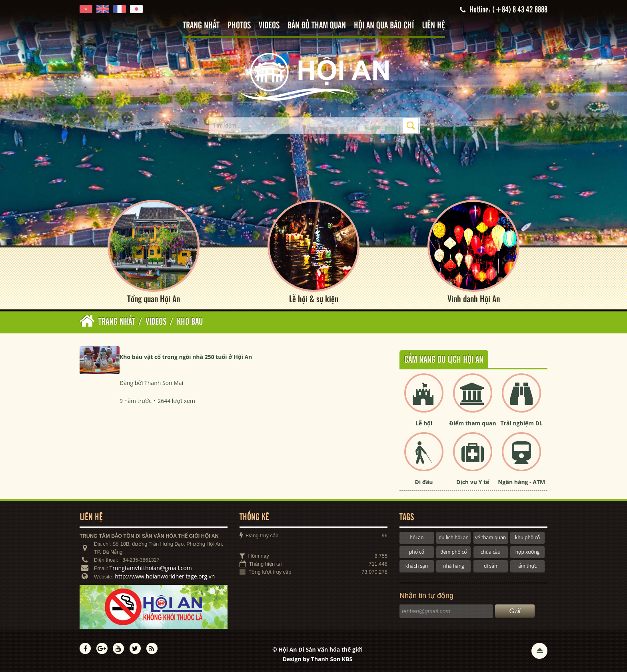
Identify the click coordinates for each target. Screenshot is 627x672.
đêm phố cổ (453, 552)
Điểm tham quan (473, 423)
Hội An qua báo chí (384, 26)
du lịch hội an (454, 537)
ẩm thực (527, 566)
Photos (239, 26)
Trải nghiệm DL (522, 423)
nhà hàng (453, 566)
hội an (417, 537)
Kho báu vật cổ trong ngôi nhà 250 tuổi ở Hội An (186, 357)
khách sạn (417, 566)
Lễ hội (424, 423)
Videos (269, 26)
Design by (318, 659)
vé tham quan (490, 537)
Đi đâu (424, 482)
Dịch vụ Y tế (473, 482)
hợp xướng (528, 552)
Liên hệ (433, 26)
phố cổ (417, 552)
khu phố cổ (527, 537)
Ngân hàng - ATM (521, 482)
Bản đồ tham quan (317, 26)
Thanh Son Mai (164, 383)
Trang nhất (201, 26)
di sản (490, 566)
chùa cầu (491, 552)
